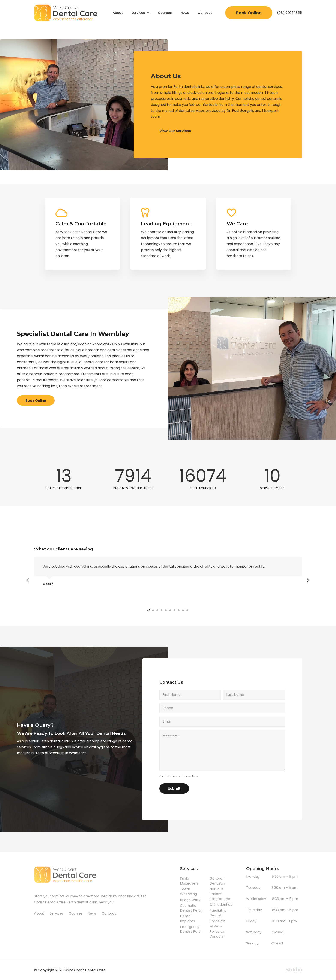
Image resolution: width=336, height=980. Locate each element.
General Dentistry (217, 881)
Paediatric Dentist (218, 913)
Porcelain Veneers (217, 934)
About (39, 913)
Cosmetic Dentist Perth (191, 908)
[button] (149, 610)
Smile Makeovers (189, 881)
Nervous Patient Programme (220, 894)
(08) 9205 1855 (289, 13)
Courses (76, 913)
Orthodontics (221, 905)
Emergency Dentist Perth (191, 929)
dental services (269, 87)
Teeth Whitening (188, 892)
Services (57, 913)
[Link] (67, 13)
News (92, 913)
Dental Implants (187, 918)
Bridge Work (190, 900)
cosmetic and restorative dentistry (205, 99)
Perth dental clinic (189, 87)
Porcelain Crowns (217, 923)
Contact (109, 913)
